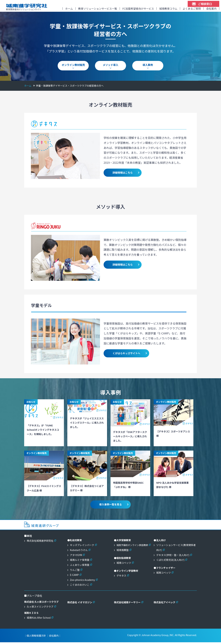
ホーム (69, 10)
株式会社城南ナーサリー (127, 604)
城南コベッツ (124, 564)
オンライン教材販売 (73, 67)
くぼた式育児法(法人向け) (170, 562)
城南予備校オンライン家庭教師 (132, 547)
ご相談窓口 (205, 4)
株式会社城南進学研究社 (40, 542)
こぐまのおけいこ (80, 586)
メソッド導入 (110, 67)
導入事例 (148, 67)
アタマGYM (76, 557)
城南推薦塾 (123, 552)
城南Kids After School (39, 619)
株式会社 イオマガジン (80, 604)
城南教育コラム (168, 10)
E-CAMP (74, 577)
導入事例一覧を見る (110, 506)
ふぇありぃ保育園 (80, 567)
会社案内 (211, 10)
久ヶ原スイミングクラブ (40, 608)
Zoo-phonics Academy (82, 581)
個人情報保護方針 (36, 637)
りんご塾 (75, 572)
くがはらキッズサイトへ (126, 355)
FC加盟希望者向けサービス (138, 10)
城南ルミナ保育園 (80, 562)
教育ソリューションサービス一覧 (98, 10)
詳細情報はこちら (122, 174)
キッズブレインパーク (82, 547)
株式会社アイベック (164, 604)
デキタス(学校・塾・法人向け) (173, 557)
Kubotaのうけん (79, 552)
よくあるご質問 (192, 10)
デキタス (121, 577)
